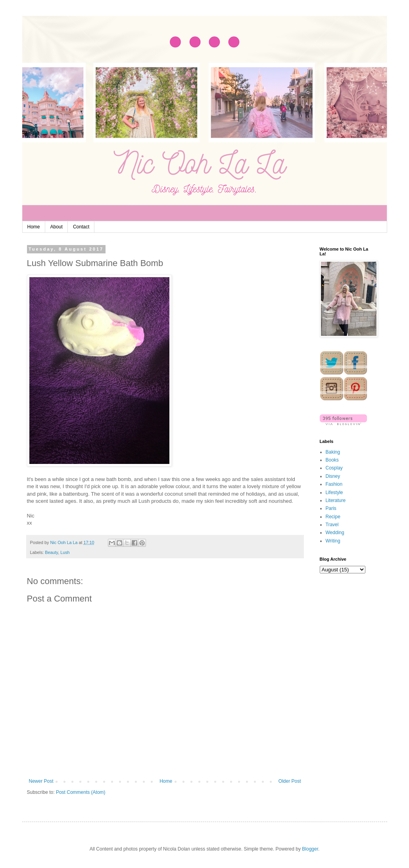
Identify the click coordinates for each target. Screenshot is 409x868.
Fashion (334, 484)
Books (332, 460)
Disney (333, 476)
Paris (331, 508)
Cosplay (334, 468)
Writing (333, 541)
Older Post (290, 781)
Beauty (51, 552)
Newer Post (41, 781)
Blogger (310, 849)
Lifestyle (334, 492)
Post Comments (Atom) (81, 792)
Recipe (333, 517)
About (57, 227)
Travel (332, 525)
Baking (333, 452)
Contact (81, 227)
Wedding (335, 533)
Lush (65, 552)
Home (34, 227)
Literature (336, 500)
